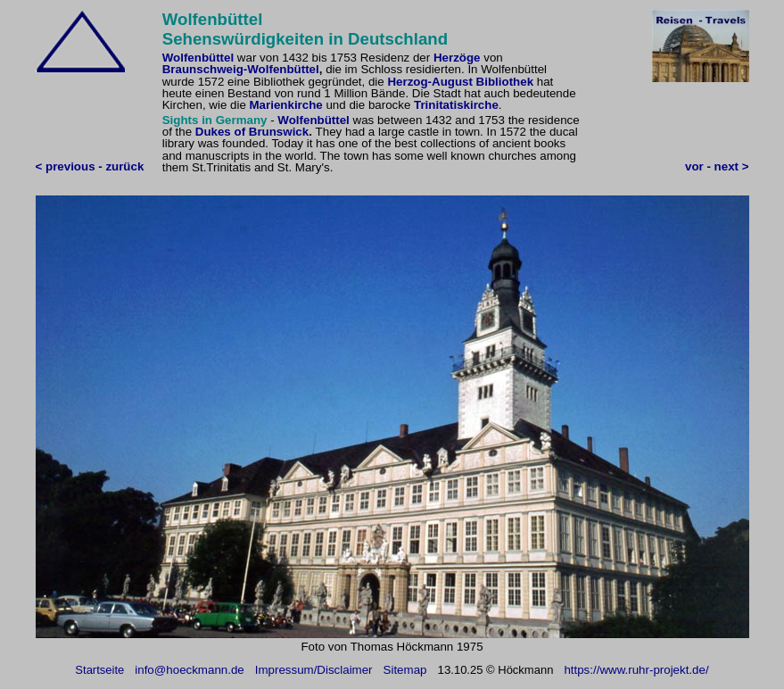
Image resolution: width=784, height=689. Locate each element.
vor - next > (717, 166)
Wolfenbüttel (198, 58)
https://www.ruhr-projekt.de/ (636, 670)
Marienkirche (286, 105)
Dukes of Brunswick (252, 132)
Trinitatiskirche (456, 105)
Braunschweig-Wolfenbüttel (241, 69)
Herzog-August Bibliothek (460, 82)
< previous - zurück (90, 166)
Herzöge (457, 58)
